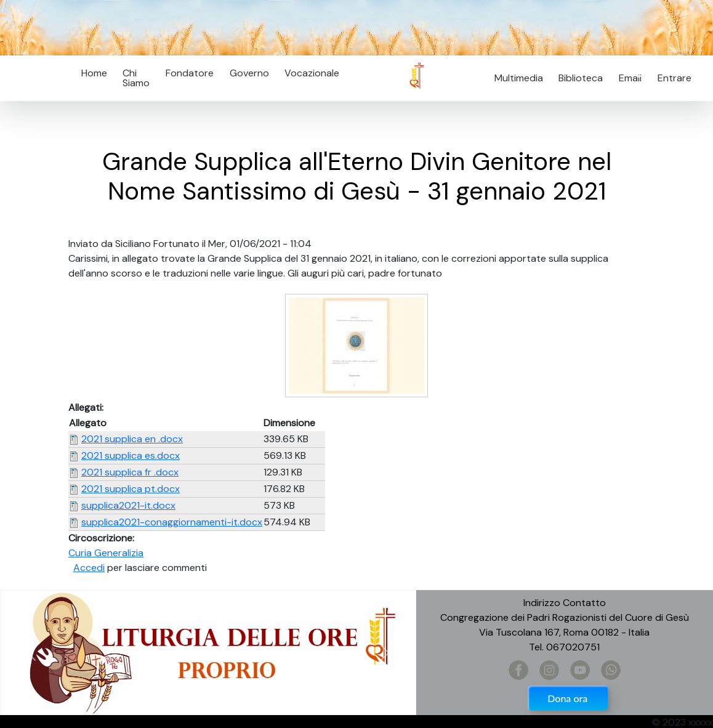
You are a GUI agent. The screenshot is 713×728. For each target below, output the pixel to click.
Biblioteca (581, 78)
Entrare (675, 78)
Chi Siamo (136, 78)
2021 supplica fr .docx (130, 472)
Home (94, 73)
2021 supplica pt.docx (131, 489)
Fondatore (190, 73)
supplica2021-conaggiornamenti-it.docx (172, 522)
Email (626, 78)
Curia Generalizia (106, 553)
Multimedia (519, 78)
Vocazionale (312, 73)
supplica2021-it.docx (128, 505)
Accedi (89, 568)
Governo (249, 73)
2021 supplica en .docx (132, 439)
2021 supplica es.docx (131, 455)
